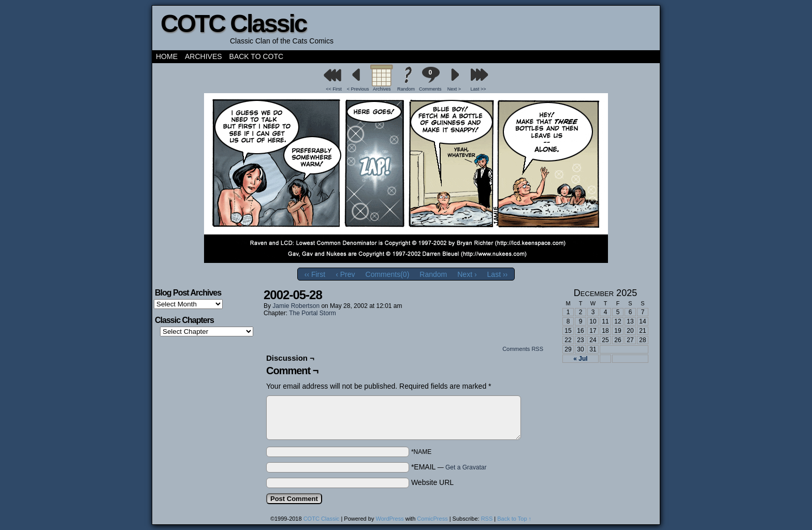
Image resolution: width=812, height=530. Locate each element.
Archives (204, 56)
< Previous (358, 89)
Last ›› (498, 274)
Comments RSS (523, 349)
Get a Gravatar (466, 467)
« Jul (580, 359)
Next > (454, 89)
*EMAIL (449, 467)
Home (167, 56)
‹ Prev (345, 274)
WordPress (389, 519)
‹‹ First (315, 274)
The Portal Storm (313, 313)
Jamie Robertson (296, 306)
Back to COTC (257, 56)
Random (406, 89)
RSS (487, 519)
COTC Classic (233, 24)
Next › (467, 274)
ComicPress (432, 519)
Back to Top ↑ (514, 519)
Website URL (432, 482)
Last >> (479, 89)
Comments (430, 79)
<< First (334, 89)
